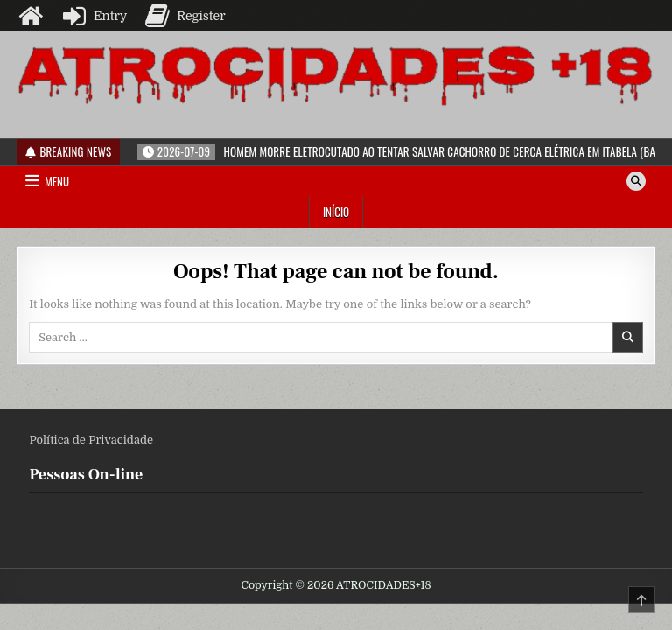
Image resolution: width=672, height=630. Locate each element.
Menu (57, 181)
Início (336, 212)
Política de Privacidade (91, 440)
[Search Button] (636, 181)
